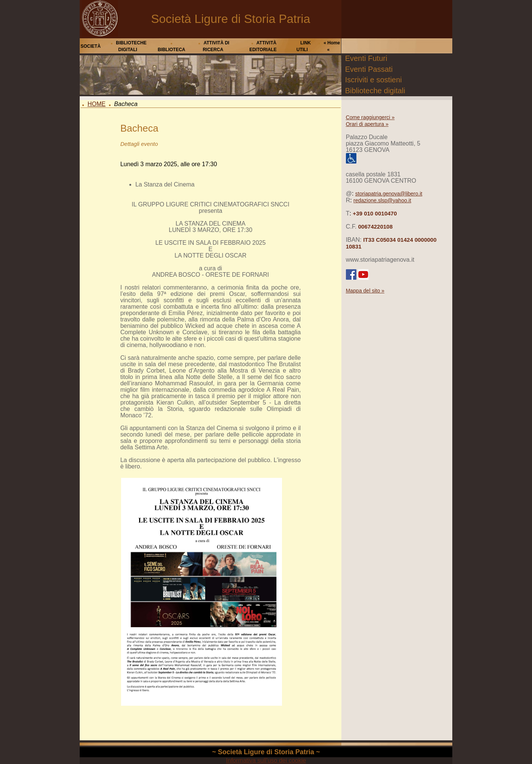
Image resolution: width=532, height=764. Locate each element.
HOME (97, 104)
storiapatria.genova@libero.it (389, 194)
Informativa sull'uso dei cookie (266, 760)
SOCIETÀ (90, 46)
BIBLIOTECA (171, 50)
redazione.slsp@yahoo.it (382, 200)
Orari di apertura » (367, 124)
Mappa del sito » (365, 291)
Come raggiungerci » (370, 117)
